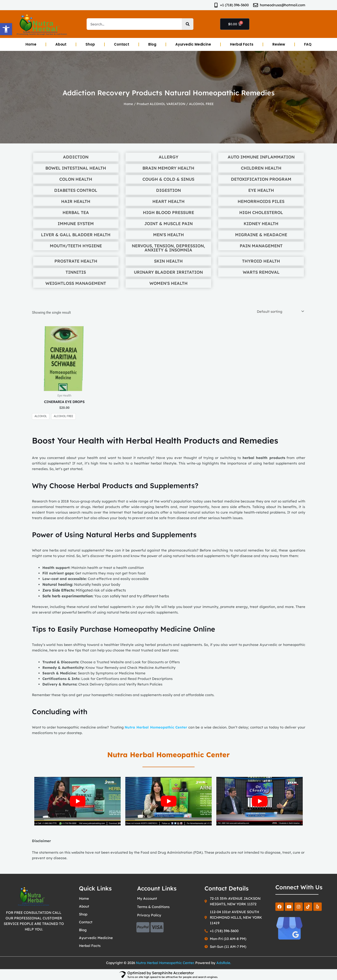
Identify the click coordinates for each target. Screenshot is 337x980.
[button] (6, 29)
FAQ (308, 44)
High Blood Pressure (168, 213)
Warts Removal (261, 272)
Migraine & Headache (261, 235)
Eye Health (261, 190)
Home (31, 44)
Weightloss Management (76, 283)
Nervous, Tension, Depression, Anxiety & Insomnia (168, 248)
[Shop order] (280, 311)
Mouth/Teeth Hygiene (76, 246)
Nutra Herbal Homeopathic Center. (165, 963)
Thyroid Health (261, 261)
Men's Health (168, 235)
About (61, 44)
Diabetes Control (76, 190)
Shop (90, 44)
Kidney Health (261, 224)
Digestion (168, 190)
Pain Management (261, 246)
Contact (122, 44)
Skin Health (168, 261)
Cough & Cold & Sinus (168, 179)
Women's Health (168, 283)
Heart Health (168, 202)
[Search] (188, 24)
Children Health (261, 168)
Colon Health (76, 179)
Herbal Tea (76, 213)
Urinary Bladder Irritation (168, 272)
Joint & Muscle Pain (168, 224)
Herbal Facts (242, 44)
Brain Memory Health (168, 168)
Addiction (76, 157)
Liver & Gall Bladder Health (76, 235)
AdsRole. (224, 963)
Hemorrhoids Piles (261, 202)
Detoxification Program (261, 179)
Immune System (76, 224)
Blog (152, 44)
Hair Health (76, 202)
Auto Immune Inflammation (261, 157)
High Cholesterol (261, 213)
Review (279, 44)
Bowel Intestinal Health (76, 168)
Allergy (168, 157)
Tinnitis (76, 272)
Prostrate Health (76, 261)
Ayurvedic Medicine (193, 44)
